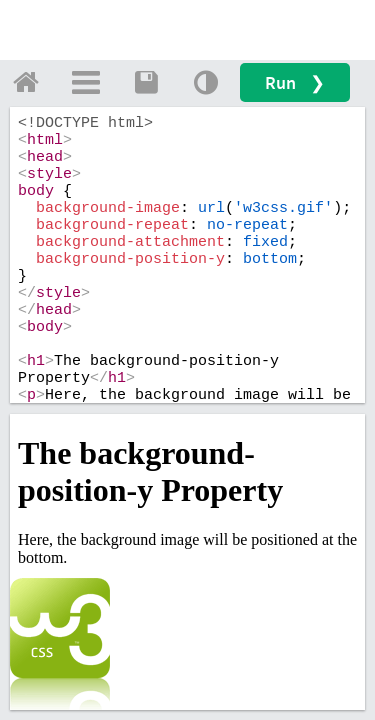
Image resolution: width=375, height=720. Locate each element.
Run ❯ (295, 82)
